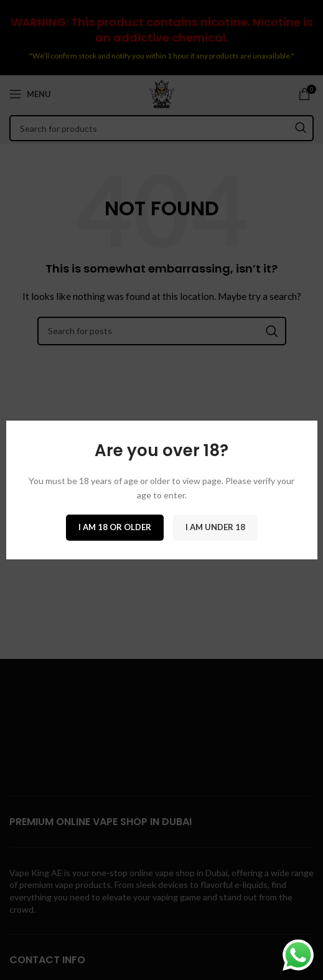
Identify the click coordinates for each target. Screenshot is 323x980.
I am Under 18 (215, 527)
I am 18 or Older (115, 527)
